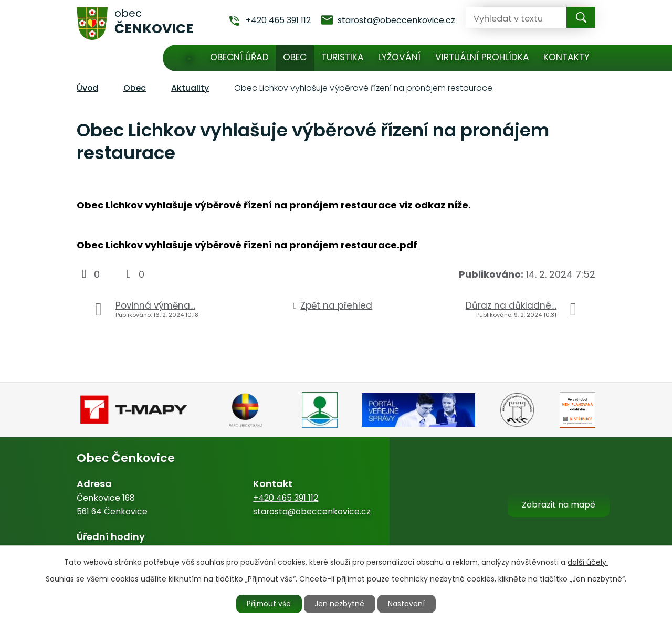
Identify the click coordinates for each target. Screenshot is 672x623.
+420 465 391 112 (286, 498)
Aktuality (190, 88)
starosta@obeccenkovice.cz (312, 511)
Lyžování (399, 57)
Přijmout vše (269, 604)
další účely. (588, 562)
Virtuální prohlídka (482, 57)
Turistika (343, 57)
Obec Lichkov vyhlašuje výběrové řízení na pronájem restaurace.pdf (247, 245)
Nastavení (408, 604)
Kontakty (566, 57)
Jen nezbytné (340, 604)
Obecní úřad (239, 57)
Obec (295, 57)
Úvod (189, 58)
